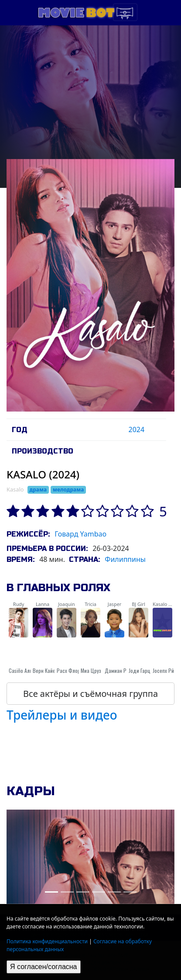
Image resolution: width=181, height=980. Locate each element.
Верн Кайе (44, 670)
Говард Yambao (80, 534)
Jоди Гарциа (142, 670)
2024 (136, 429)
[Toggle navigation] (125, 12)
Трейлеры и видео (62, 715)
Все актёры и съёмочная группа (90, 694)
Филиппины (125, 559)
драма (38, 490)
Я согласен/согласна (44, 967)
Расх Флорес (71, 670)
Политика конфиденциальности (47, 941)
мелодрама (68, 490)
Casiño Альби (23, 670)
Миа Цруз (91, 670)
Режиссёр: (28, 534)
